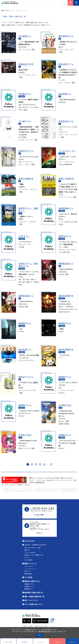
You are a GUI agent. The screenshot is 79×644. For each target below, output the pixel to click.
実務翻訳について (29, 584)
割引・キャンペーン (31, 600)
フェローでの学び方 (30, 553)
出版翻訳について (29, 587)
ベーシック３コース (30, 569)
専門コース (27, 571)
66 (51, 464)
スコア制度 (28, 577)
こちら (36, 25)
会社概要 (25, 626)
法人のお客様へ (29, 560)
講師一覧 (27, 550)
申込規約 (30, 626)
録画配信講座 (28, 574)
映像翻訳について (29, 589)
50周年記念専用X (40, 621)
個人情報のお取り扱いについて (47, 631)
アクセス (27, 558)
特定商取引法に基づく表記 (41, 626)
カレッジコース (29, 566)
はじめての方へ (30, 541)
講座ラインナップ (31, 564)
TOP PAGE (6, 11)
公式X (26, 621)
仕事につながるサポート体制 (32, 548)
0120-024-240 (43, 508)
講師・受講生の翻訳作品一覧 (34, 596)
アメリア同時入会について (34, 604)
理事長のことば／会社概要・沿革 (34, 555)
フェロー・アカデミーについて (35, 545)
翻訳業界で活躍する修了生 (34, 593)
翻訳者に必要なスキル (32, 581)
